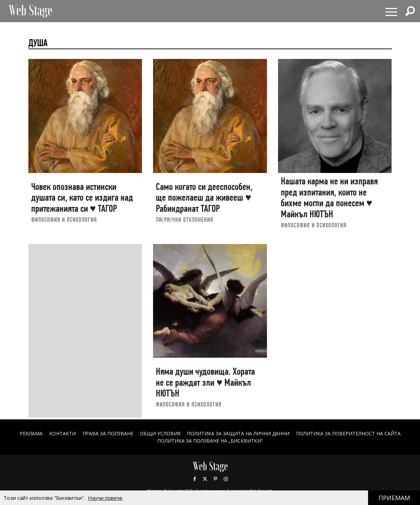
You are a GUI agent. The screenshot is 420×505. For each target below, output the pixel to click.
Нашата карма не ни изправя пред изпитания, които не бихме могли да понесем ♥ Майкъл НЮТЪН (329, 198)
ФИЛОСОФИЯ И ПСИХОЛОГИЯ (64, 220)
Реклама (31, 433)
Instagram (226, 479)
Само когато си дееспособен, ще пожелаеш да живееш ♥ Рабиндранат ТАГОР (204, 198)
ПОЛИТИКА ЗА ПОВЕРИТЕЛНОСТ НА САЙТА (348, 433)
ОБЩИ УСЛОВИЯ (160, 433)
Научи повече (105, 498)
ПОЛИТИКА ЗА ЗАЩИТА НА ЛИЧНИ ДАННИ (238, 433)
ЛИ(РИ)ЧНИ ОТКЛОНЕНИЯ (185, 220)
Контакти (62, 433)
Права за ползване (108, 433)
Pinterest (215, 479)
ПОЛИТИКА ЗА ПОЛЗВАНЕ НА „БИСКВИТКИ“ (210, 441)
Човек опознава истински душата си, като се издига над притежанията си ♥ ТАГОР (82, 198)
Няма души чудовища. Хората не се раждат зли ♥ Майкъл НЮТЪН (205, 382)
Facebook (195, 479)
